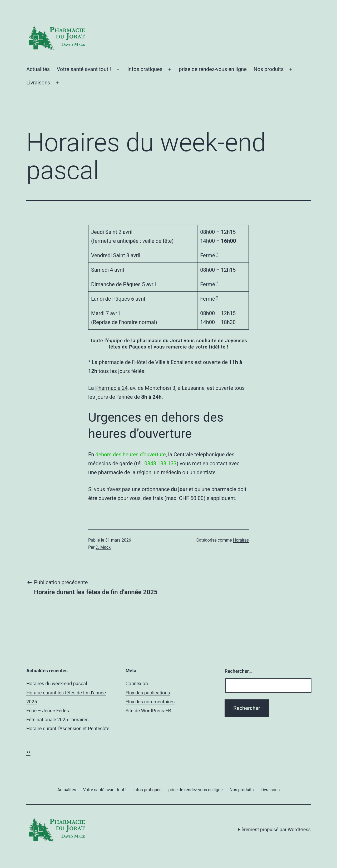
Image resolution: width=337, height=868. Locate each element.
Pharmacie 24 (111, 388)
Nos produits (269, 69)
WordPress (299, 829)
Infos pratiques (145, 69)
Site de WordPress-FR (148, 711)
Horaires (241, 540)
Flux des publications (148, 693)
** (28, 753)
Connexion (137, 683)
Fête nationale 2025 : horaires (57, 720)
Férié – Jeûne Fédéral (49, 711)
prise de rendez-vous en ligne (213, 69)
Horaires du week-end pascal (57, 683)
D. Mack (103, 547)
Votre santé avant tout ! (84, 69)
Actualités (38, 69)
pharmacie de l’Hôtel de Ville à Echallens (146, 362)
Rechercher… (238, 671)
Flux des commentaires (150, 702)
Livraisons (38, 83)
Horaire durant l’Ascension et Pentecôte (68, 728)
